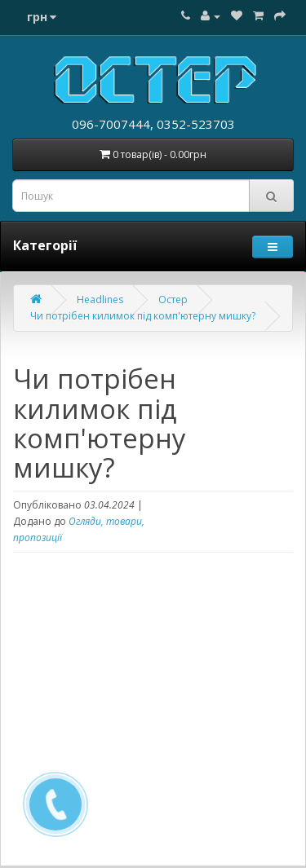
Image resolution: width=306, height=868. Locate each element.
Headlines (100, 300)
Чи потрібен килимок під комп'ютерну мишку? (143, 316)
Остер (173, 300)
